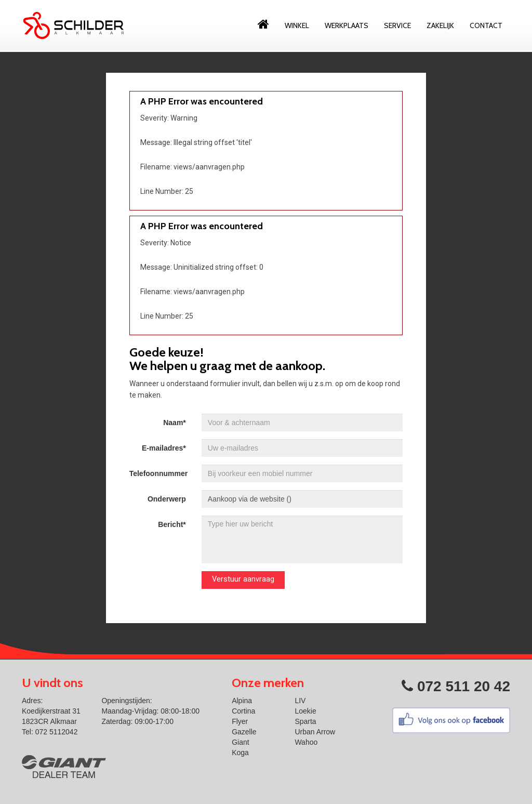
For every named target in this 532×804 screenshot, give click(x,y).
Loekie (305, 711)
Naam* (175, 423)
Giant (240, 742)
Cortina (243, 711)
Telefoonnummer (159, 473)
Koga (240, 753)
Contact (486, 25)
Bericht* (172, 524)
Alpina (242, 701)
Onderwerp (167, 499)
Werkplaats (347, 25)
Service (397, 25)
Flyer (240, 721)
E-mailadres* (164, 448)
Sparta (305, 721)
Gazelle (244, 732)
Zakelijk (440, 25)
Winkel (297, 25)
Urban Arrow (315, 732)
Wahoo (306, 742)
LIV (300, 701)
